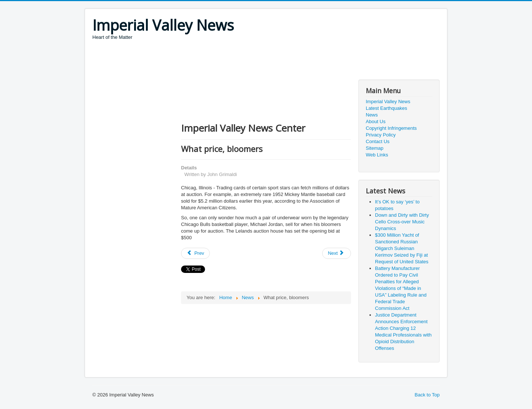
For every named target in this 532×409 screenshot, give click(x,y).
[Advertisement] (227, 61)
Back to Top (427, 395)
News (372, 115)
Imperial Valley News (388, 102)
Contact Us (378, 141)
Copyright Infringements (391, 128)
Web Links (377, 155)
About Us (376, 121)
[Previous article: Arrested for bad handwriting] (195, 253)
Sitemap (375, 148)
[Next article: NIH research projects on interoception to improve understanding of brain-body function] (337, 253)
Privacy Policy (381, 135)
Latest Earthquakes (386, 108)
